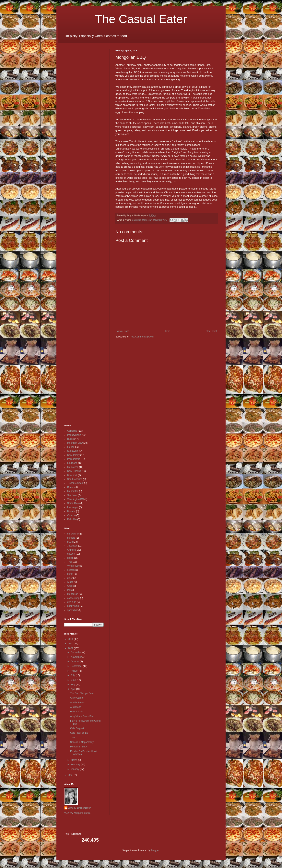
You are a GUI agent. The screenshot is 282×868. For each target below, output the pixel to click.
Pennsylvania (74, 435)
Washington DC (76, 499)
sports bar (72, 610)
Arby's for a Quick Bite (82, 716)
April (73, 689)
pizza (70, 542)
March (74, 760)
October (75, 662)
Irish (70, 590)
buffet (70, 574)
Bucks (70, 439)
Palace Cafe (77, 712)
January (75, 769)
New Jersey (73, 455)
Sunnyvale (73, 451)
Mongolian (147, 220)
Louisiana (72, 463)
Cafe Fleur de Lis (79, 733)
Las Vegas (73, 507)
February (76, 765)
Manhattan (73, 491)
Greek (70, 586)
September (77, 666)
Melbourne (73, 467)
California (136, 220)
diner (70, 578)
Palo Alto (72, 519)
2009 (71, 648)
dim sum (72, 602)
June (74, 680)
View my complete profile (77, 813)
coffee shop (73, 598)
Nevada (71, 511)
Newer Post (123, 331)
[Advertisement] (76, 108)
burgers (71, 538)
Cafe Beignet (77, 728)
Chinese (72, 550)
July (73, 675)
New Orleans (74, 471)
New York (72, 475)
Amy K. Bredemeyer (79, 808)
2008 (71, 775)
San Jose (72, 495)
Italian (70, 558)
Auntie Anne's (77, 703)
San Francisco (75, 479)
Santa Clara (73, 503)
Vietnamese (73, 566)
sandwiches (73, 534)
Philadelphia (74, 459)
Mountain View (160, 220)
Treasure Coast (75, 483)
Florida (71, 447)
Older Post (211, 331)
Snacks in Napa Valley (82, 742)
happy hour (73, 606)
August (75, 671)
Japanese (72, 546)
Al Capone (76, 707)
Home (167, 331)
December (77, 652)
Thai (70, 562)
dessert (71, 554)
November (77, 657)
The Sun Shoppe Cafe (82, 693)
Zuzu (73, 738)
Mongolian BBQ (78, 747)
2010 (71, 644)
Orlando (71, 515)
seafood (71, 570)
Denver (71, 487)
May (73, 685)
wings (70, 582)
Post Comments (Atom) (142, 337)
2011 (71, 639)
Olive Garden (77, 698)
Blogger (155, 850)
